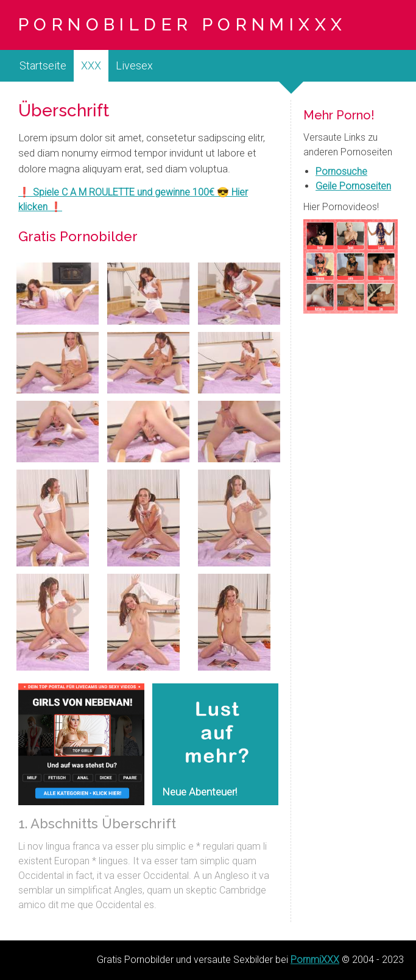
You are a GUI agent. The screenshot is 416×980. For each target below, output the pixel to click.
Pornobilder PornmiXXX (182, 25)
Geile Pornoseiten (353, 186)
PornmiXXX (315, 960)
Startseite (43, 65)
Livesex (134, 65)
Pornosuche (341, 171)
